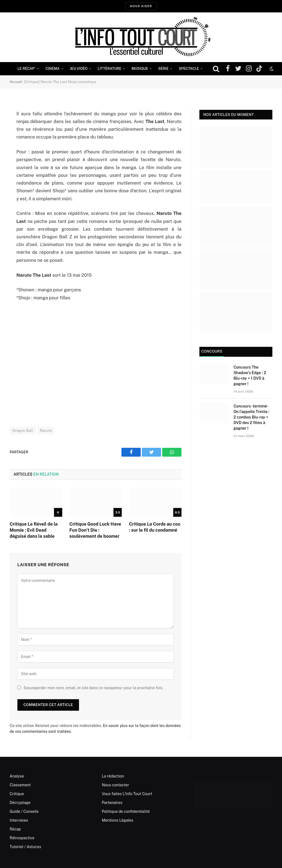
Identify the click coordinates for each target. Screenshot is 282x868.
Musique (140, 69)
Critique (17, 794)
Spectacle (189, 69)
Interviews (19, 820)
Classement (20, 785)
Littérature (110, 69)
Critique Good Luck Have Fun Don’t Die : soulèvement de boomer (95, 530)
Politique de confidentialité (126, 811)
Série (163, 69)
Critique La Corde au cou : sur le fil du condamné (154, 527)
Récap (15, 829)
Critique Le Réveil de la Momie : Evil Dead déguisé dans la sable (34, 530)
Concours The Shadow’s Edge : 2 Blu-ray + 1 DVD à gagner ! (250, 376)
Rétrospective (22, 838)
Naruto (46, 431)
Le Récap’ (26, 69)
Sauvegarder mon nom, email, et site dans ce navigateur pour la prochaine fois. (93, 688)
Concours (212, 351)
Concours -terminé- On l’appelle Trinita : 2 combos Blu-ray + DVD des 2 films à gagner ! (251, 417)
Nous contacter (116, 785)
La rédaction (113, 776)
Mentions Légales (118, 820)
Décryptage (20, 803)
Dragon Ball (23, 431)
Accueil (16, 82)
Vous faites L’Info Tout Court (127, 794)
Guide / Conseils (24, 811)
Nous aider (141, 6)
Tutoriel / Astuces (25, 847)
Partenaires (112, 803)
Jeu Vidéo (79, 69)
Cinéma (53, 69)
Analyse (17, 776)
